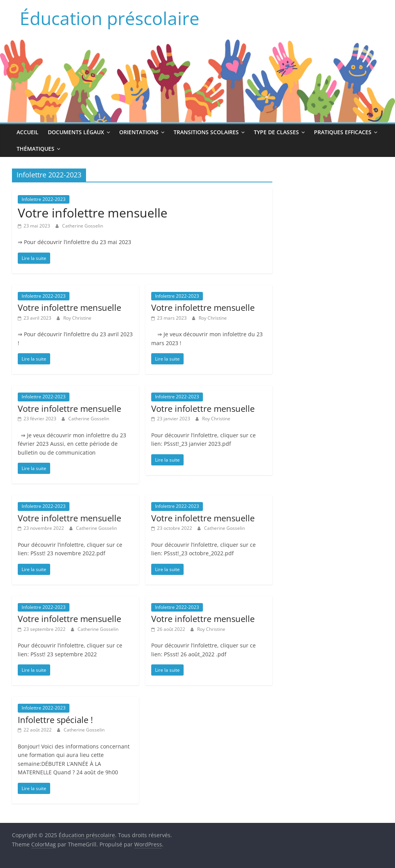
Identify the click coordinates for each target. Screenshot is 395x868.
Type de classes (276, 132)
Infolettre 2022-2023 (44, 199)
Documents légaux (76, 132)
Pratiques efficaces (343, 132)
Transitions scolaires (206, 132)
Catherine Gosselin (83, 226)
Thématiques (35, 149)
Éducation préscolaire (110, 18)
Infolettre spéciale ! (55, 720)
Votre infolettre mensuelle (93, 213)
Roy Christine (77, 318)
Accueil (28, 132)
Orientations (139, 132)
